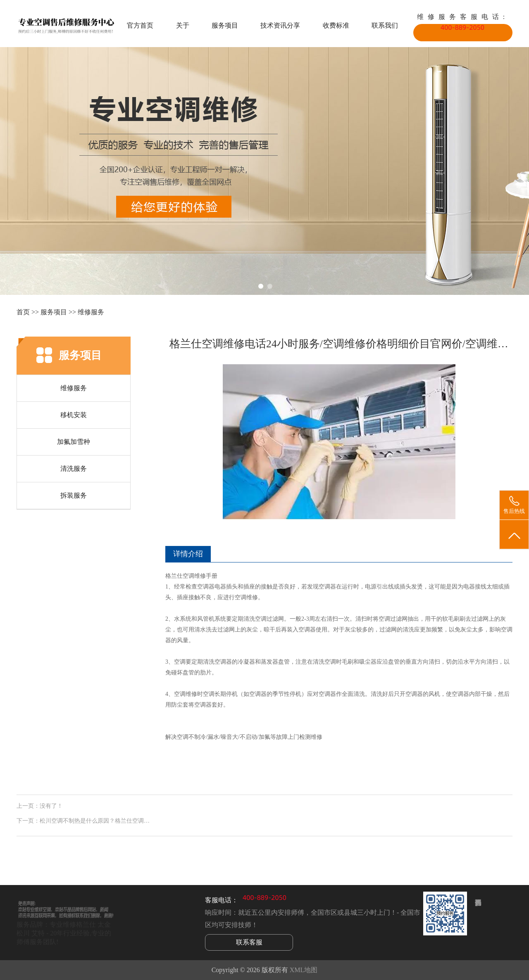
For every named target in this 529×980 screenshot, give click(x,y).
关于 (183, 25)
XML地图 (304, 970)
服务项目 (225, 25)
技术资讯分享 (280, 25)
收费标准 (336, 25)
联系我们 (385, 25)
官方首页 (140, 25)
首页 (23, 312)
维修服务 (91, 312)
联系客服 (249, 942)
